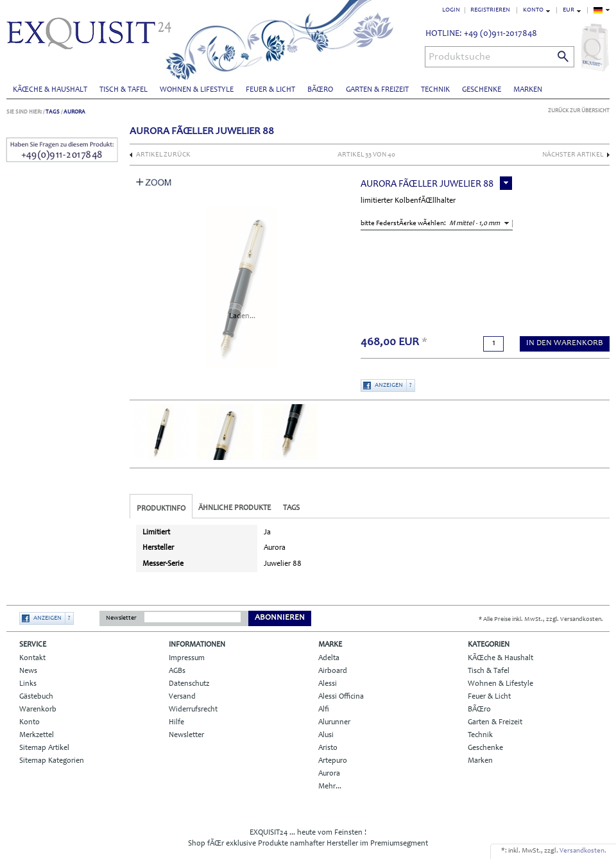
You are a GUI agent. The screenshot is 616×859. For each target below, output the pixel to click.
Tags (53, 112)
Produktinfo (161, 509)
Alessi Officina (341, 697)
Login (451, 10)
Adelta (329, 658)
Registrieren (490, 10)
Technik (435, 90)
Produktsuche (459, 57)
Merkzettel (37, 735)
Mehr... (330, 787)
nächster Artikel (573, 155)
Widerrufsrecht (193, 710)
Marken (528, 90)
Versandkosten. (583, 851)
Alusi (326, 735)
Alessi (328, 684)
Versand (182, 697)
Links (28, 684)
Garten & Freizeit (377, 90)
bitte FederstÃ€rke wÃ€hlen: (403, 224)
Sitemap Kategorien (52, 761)
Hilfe (176, 722)
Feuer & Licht (270, 90)
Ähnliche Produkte (235, 508)
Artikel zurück (163, 155)
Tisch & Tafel (124, 90)
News (28, 671)
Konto (30, 722)
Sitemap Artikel (44, 748)
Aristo (328, 748)
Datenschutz (189, 684)
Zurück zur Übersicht (579, 111)
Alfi (324, 710)
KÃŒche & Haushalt (50, 90)
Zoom (154, 182)
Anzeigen (389, 386)
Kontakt (32, 658)
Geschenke (482, 90)
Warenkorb (38, 710)
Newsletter (121, 618)
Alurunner (334, 722)
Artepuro (333, 761)
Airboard (333, 671)
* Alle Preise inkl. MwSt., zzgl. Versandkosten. (541, 620)
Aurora (74, 112)
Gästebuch (36, 697)
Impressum (187, 658)
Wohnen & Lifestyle (197, 90)
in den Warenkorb (565, 344)
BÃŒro (320, 90)
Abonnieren (280, 618)
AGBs (177, 671)
